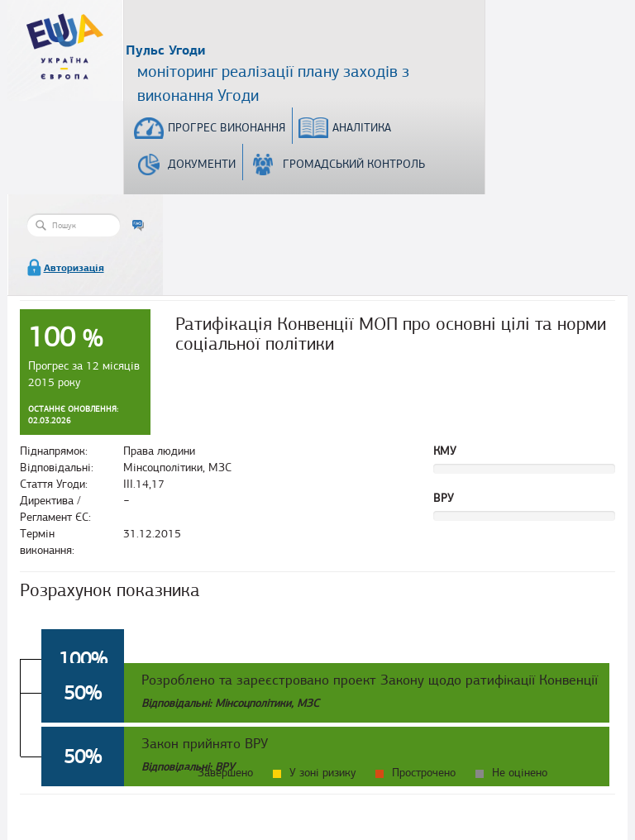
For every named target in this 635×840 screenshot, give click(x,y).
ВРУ (444, 498)
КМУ (445, 451)
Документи (202, 164)
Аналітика (362, 128)
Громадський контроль (354, 164)
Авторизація (74, 268)
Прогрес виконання (227, 128)
